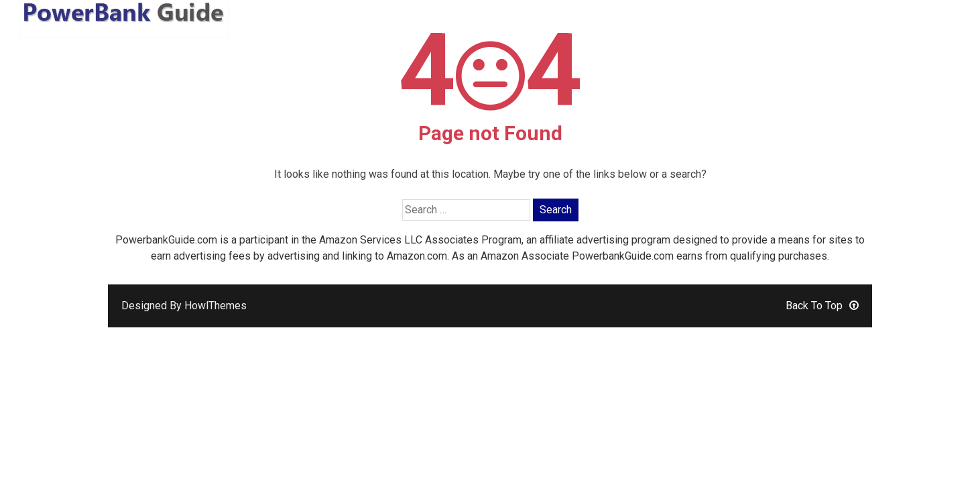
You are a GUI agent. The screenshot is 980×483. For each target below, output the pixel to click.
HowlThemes (216, 306)
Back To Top (822, 306)
